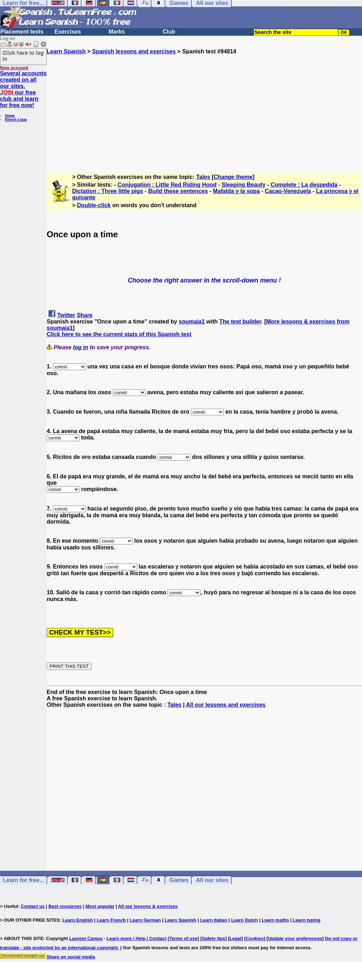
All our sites (212, 880)
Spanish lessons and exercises (134, 51)
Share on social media (71, 957)
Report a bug (16, 120)
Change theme (233, 177)
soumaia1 (192, 322)
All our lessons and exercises (226, 705)
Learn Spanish (66, 51)
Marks (117, 32)
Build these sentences (178, 191)
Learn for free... (23, 880)
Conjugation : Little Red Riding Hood (167, 185)
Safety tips (214, 938)
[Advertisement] (204, 104)
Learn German (145, 920)
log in (81, 347)
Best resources (65, 906)
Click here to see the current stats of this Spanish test (119, 334)
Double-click (94, 205)
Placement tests (22, 32)
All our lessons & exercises (148, 906)
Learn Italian (214, 920)
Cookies (255, 938)
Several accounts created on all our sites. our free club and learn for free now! (23, 89)
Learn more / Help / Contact (137, 938)
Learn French (111, 920)
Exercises (68, 32)
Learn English (78, 920)
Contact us (33, 906)
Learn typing (307, 920)
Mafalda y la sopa (236, 191)
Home (10, 116)
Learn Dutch (245, 920)
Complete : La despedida (304, 185)
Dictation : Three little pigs (108, 191)
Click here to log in (23, 56)
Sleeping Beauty (244, 185)
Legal (235, 938)
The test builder (240, 322)
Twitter (66, 315)
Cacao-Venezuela (288, 191)
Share (84, 315)
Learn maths (275, 920)
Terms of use (183, 938)
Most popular (100, 906)
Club (169, 32)
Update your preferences (295, 938)
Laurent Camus (86, 938)
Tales (203, 177)
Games (179, 880)
